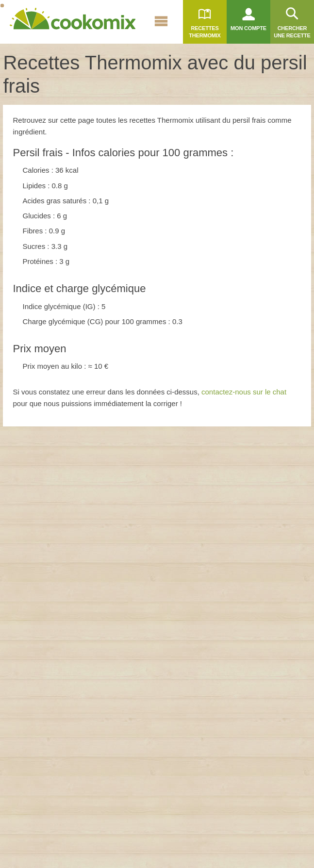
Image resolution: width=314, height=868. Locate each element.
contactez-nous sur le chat (244, 392)
